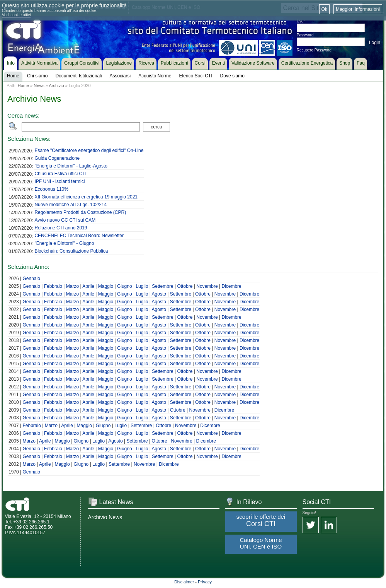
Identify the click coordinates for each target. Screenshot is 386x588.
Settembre (162, 286)
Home (23, 85)
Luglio (142, 286)
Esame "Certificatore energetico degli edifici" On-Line (89, 150)
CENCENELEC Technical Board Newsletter (79, 236)
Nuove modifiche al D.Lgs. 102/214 (71, 205)
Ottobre (185, 286)
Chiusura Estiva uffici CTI (60, 174)
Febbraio (53, 286)
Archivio (56, 85)
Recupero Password (314, 50)
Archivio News (105, 517)
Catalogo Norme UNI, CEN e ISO (261, 543)
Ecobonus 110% (51, 189)
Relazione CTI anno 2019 (61, 228)
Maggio (106, 286)
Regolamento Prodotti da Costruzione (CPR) (80, 212)
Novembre (207, 286)
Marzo (72, 286)
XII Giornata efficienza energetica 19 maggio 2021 (86, 197)
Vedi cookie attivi (16, 15)
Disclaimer (184, 582)
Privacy (205, 582)
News (39, 85)
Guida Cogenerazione (57, 158)
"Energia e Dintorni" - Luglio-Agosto (71, 166)
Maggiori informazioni (358, 9)
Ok (324, 9)
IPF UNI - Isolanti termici (60, 181)
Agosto (159, 294)
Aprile (88, 286)
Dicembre (231, 286)
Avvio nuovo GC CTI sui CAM (65, 220)
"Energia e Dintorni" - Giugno (64, 243)
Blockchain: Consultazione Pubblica (71, 251)
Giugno (125, 286)
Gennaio (31, 279)
